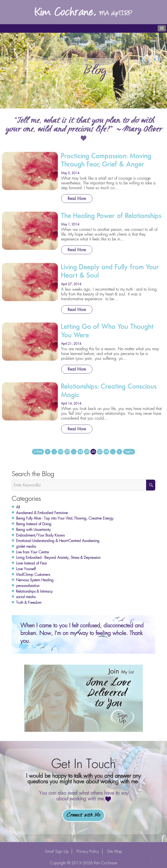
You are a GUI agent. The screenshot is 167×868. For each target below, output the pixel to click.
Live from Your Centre (33, 552)
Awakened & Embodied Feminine (42, 513)
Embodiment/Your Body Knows (40, 535)
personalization (28, 586)
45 (87, 452)
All (18, 507)
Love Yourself (26, 569)
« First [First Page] (38, 452)
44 (80, 452)
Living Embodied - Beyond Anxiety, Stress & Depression (58, 558)
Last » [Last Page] (129, 452)
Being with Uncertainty (33, 530)
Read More (77, 198)
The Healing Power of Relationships (111, 216)
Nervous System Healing (35, 580)
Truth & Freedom (29, 602)
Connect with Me (83, 815)
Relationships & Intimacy (34, 591)
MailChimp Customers (33, 575)
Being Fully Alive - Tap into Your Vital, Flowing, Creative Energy (65, 518)
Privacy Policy (88, 851)
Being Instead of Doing (34, 524)
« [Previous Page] (48, 452)
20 (67, 452)
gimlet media (26, 546)
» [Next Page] (119, 452)
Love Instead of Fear (32, 563)
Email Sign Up (57, 851)
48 (106, 452)
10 (61, 452)
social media (26, 597)
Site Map (114, 851)
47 (100, 452)
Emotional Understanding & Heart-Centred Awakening (58, 541)
